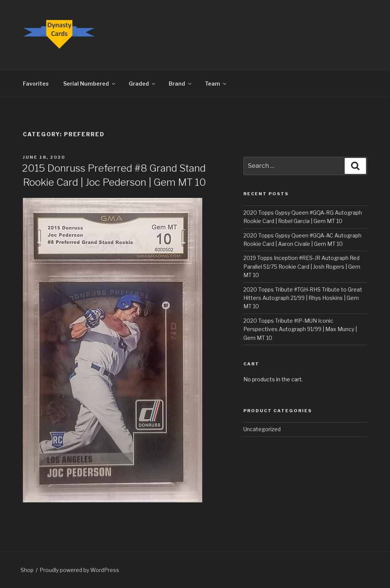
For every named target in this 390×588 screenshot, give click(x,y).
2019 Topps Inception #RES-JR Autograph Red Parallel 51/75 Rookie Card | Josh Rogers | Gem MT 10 (302, 266)
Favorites (36, 84)
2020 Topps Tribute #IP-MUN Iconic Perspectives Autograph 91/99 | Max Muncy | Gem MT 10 (300, 329)
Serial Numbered (90, 84)
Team (216, 84)
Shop (27, 570)
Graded (142, 84)
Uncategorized (262, 429)
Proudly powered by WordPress (79, 570)
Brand (181, 84)
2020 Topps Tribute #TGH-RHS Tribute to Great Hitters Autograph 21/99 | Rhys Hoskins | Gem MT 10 (303, 298)
